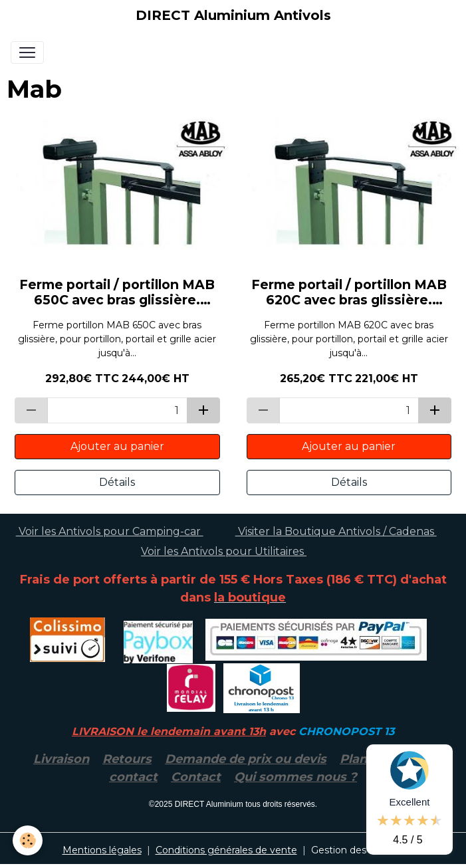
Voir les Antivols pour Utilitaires (224, 551)
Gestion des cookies (358, 850)
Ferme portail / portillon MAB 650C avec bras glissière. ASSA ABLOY (117, 292)
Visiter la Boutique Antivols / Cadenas (336, 531)
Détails (117, 482)
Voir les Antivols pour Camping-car (110, 531)
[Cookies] (28, 840)
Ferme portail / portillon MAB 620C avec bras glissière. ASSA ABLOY (349, 292)
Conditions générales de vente (226, 850)
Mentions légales (102, 850)
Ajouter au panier (117, 446)
